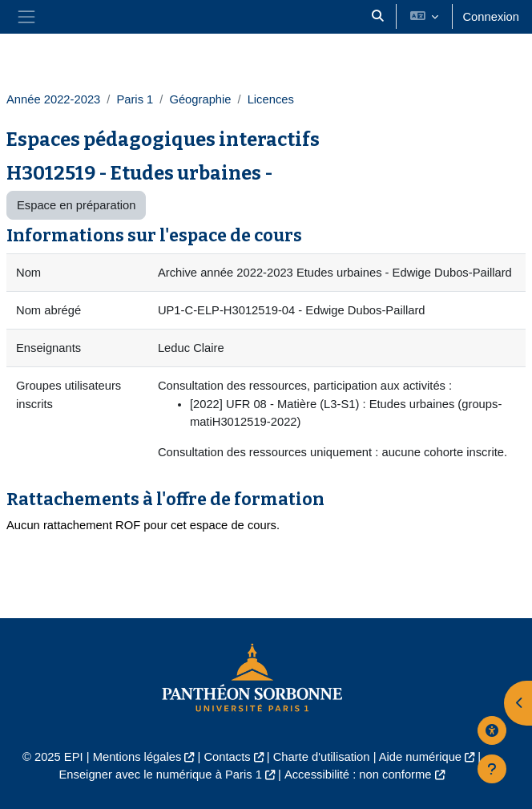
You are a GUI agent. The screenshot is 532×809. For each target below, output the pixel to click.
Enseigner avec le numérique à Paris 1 (160, 775)
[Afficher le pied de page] (492, 769)
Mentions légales (137, 757)
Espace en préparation (76, 205)
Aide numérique (420, 757)
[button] (378, 17)
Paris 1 (135, 99)
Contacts (227, 757)
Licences (271, 99)
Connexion (491, 17)
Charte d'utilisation (322, 757)
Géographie (200, 99)
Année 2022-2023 (53, 99)
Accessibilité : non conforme (358, 775)
